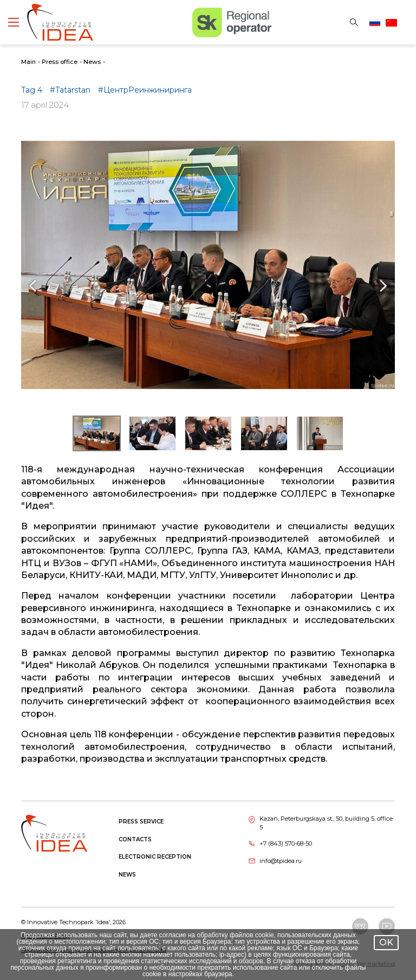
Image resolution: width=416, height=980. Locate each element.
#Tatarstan (71, 90)
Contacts (135, 839)
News (92, 62)
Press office (60, 62)
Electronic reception (155, 857)
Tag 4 (33, 90)
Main (28, 62)
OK (386, 942)
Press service (141, 822)
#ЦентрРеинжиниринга (145, 90)
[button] (97, 433)
